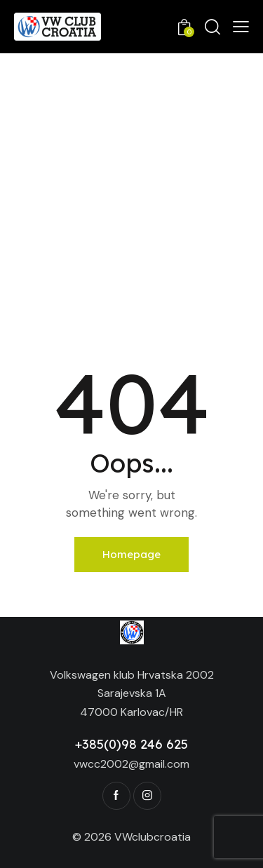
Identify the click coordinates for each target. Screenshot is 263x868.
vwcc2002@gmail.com (131, 764)
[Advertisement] (131, 192)
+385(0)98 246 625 (131, 744)
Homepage (131, 554)
